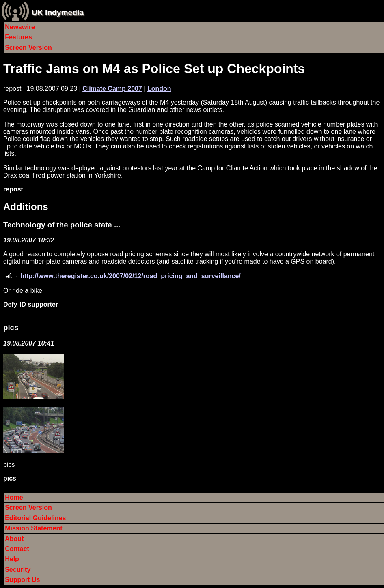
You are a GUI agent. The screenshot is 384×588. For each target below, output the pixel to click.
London (159, 89)
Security (18, 570)
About (14, 539)
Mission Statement (33, 528)
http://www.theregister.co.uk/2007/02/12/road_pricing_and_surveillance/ (131, 276)
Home (14, 497)
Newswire (20, 27)
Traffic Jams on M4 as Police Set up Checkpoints (154, 69)
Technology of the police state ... (62, 225)
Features (18, 37)
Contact (17, 549)
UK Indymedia (58, 12)
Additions (26, 207)
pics (11, 327)
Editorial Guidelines (35, 518)
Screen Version (28, 48)
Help (12, 559)
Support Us (22, 580)
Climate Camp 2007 (112, 89)
